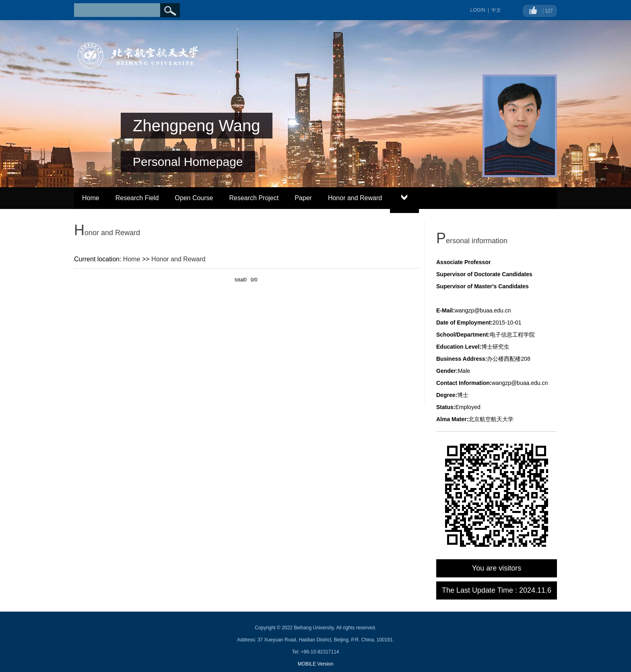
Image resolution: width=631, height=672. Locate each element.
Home (91, 198)
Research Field (137, 198)
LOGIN (478, 10)
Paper (303, 198)
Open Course (194, 198)
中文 (496, 10)
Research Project (254, 198)
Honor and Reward (355, 198)
